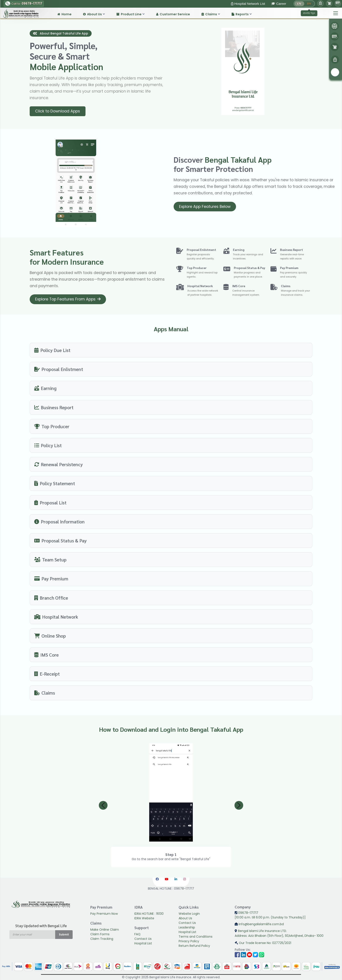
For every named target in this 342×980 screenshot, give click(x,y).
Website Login (189, 914)
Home (64, 14)
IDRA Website (144, 918)
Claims (211, 14)
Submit (64, 934)
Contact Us (143, 939)
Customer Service (173, 14)
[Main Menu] (336, 13)
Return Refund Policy (194, 946)
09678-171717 (246, 913)
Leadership (187, 927)
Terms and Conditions (196, 937)
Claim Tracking (102, 939)
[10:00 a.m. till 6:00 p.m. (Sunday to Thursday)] (270, 917)
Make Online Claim (105, 930)
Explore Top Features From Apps (68, 299)
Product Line (131, 14)
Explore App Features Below (205, 207)
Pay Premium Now (104, 914)
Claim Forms (100, 934)
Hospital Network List (248, 4)
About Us (94, 14)
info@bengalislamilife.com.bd (259, 924)
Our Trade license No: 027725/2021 (263, 943)
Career (279, 4)
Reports (242, 14)
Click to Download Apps (58, 111)
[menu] (335, 60)
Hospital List (143, 943)
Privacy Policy (189, 941)
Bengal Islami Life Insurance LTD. (287, 934)
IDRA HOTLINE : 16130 (149, 914)
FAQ (137, 934)
